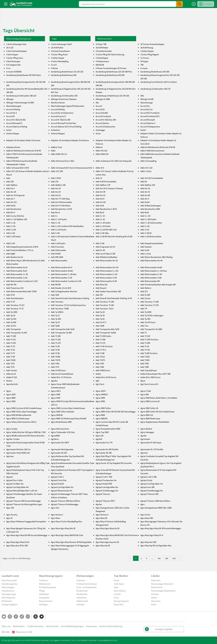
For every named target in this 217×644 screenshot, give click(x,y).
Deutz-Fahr (119, 604)
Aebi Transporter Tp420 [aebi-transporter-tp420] (106, 333)
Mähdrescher (45, 584)
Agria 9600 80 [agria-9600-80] (101, 418)
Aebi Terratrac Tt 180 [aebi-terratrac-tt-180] (105, 302)
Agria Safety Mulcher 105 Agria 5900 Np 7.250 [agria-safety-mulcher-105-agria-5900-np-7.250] (26, 432)
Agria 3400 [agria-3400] (56, 394)
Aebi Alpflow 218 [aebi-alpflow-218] (148, 185)
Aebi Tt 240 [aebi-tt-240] (100, 339)
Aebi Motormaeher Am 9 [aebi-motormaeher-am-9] (61, 267)
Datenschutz (52, 626)
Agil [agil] (97, 381)
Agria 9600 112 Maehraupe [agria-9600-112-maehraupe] (18, 418)
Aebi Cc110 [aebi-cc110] (11, 229)
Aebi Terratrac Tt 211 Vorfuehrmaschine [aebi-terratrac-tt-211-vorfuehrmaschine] (68, 305)
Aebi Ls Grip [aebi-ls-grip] (146, 254)
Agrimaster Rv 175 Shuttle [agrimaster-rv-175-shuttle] (152, 449)
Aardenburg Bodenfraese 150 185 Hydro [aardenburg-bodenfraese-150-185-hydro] (24, 75)
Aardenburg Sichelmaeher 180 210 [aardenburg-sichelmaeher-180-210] (21, 96)
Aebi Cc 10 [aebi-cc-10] (100, 216)
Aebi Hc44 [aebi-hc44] (145, 250)
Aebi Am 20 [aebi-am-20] (56, 192)
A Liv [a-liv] (8, 68)
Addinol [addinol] (99, 147)
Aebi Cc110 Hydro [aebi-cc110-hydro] (59, 229)
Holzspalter (44, 597)
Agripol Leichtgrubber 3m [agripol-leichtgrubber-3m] (152, 484)
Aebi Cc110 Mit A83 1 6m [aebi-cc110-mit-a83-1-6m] (106, 229)
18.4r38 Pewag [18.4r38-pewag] (147, 48)
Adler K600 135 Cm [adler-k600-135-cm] (59, 154)
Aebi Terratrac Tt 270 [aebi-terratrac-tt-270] (149, 305)
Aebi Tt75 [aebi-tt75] (55, 367)
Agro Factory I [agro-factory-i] (57, 515)
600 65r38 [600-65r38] (100, 65)
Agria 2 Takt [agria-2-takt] (146, 391)
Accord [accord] (99, 106)
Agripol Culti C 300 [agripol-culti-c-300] (104, 477)
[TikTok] (22, 617)
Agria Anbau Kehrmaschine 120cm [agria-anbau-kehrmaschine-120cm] (21, 422)
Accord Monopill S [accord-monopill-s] (14, 123)
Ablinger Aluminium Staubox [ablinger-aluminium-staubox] (64, 99)
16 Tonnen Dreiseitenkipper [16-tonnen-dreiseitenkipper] (152, 44)
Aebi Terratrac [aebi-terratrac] (57, 302)
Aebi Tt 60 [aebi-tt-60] (55, 350)
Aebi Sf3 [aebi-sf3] (99, 295)
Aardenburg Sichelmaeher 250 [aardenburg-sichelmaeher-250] (64, 96)
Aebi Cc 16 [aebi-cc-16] (100, 219)
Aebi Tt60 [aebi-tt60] (144, 363)
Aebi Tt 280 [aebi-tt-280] (145, 343)
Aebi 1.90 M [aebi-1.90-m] (56, 178)
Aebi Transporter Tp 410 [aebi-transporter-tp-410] (17, 333)
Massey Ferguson (121, 601)
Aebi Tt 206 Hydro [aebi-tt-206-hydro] (103, 336)
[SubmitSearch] (179, 4)
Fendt (116, 580)
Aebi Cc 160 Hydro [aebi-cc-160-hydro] (148, 219)
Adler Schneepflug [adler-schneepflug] (148, 161)
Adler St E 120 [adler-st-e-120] (146, 168)
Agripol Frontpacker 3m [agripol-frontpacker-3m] (106, 480)
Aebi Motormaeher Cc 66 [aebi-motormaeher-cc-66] (151, 274)
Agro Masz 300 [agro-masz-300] (147, 518)
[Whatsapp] (28, 616)
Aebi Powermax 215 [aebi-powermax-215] (15, 288)
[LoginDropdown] (206, 4)
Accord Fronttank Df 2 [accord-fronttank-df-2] (150, 116)
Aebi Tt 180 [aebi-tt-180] (11, 336)
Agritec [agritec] (99, 504)
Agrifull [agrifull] (99, 439)
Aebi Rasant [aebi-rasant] (101, 288)
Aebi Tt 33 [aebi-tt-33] (11, 346)
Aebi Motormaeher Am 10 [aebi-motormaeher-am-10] (107, 260)
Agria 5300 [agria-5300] (56, 398)
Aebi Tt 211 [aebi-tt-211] (11, 339)
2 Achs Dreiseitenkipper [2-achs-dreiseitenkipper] (16, 51)
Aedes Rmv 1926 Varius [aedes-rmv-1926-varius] (150, 377)
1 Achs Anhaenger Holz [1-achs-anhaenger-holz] (16, 44)
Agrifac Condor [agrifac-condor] (13, 439)
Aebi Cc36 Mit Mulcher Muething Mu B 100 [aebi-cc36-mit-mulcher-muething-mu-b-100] (114, 236)
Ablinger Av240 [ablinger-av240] (147, 99)
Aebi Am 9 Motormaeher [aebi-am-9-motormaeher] (61, 202)
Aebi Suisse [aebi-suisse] (145, 298)
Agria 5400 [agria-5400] (100, 398)
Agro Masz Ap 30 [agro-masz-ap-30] (103, 545)
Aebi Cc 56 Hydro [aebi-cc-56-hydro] (103, 226)
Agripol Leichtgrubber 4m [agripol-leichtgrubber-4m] (17, 487)
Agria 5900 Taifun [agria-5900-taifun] (103, 408)
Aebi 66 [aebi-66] (144, 181)
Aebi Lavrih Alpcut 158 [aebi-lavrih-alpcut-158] (105, 254)
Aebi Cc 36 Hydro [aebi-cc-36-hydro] (103, 223)
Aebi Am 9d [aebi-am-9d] (101, 202)
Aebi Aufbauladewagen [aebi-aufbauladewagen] (151, 205)
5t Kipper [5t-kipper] (144, 61)
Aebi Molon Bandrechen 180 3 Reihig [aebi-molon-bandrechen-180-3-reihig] (156, 257)
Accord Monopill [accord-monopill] (148, 120)
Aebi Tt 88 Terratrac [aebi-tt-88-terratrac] (149, 353)
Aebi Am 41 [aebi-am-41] (145, 192)
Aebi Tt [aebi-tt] (143, 333)
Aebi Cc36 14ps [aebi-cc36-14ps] (102, 233)
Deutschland (157, 587)
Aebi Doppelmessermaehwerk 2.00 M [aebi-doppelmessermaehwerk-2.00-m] (22, 247)
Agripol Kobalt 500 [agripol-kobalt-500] (104, 484)
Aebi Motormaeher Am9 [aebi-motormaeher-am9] (17, 271)
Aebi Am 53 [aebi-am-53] (100, 195)
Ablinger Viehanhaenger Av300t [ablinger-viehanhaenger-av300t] (20, 102)
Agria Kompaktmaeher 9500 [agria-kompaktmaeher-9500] (108, 429)
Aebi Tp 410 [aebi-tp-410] (11, 319)
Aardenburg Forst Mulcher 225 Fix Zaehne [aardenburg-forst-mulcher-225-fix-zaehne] (159, 82)
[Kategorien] (36, 617)
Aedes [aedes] (98, 374)
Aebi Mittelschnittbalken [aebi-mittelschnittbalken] (106, 257)
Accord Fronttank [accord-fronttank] (103, 116)
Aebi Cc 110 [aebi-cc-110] (145, 216)
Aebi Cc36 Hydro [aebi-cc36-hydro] (13, 236)
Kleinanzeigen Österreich (162, 584)
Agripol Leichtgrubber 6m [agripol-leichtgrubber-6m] (107, 487)
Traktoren (43, 580)
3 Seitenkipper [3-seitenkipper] (102, 58)
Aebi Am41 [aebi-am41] (145, 202)
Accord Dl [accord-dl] (10, 116)
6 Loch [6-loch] (54, 65)
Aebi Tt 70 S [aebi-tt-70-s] (101, 350)
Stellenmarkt (82, 601)
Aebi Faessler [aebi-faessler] (146, 247)
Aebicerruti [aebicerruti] (11, 374)
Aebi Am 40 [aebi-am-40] (100, 192)
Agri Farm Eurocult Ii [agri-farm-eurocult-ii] (149, 384)
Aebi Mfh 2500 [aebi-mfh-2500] (57, 257)
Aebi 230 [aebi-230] (10, 181)
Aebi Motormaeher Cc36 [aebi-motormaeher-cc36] (61, 278)
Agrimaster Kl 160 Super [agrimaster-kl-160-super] (151, 442)
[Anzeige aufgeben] (194, 4)
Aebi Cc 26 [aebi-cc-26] (11, 223)
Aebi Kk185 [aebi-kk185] (56, 254)
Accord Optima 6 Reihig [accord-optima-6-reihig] (17, 126)
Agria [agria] (9, 391)
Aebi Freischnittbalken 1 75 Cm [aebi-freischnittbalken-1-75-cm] (20, 250)
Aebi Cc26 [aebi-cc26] (11, 233)
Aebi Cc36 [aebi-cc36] (55, 233)
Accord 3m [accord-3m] (145, 106)
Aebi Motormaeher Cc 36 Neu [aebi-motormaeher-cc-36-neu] (64, 274)
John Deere (119, 584)
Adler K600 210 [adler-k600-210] (102, 154)
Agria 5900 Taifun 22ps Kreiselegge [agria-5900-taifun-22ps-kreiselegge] (21, 411)
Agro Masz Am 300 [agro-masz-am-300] (148, 542)
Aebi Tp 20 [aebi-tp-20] (100, 312)
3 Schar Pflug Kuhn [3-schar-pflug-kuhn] (59, 54)
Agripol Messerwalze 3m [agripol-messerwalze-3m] (62, 490)
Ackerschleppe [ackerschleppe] (13, 133)
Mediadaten (19, 626)
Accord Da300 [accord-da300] (102, 113)
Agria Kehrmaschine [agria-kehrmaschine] (60, 429)
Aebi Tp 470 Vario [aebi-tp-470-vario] (148, 322)
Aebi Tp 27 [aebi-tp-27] (55, 315)
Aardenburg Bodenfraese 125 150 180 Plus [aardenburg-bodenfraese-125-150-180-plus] (114, 72)
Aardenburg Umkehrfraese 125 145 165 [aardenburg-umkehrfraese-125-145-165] (112, 96)
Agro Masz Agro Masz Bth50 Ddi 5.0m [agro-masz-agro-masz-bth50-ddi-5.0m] (67, 535)
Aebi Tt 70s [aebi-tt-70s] (145, 350)
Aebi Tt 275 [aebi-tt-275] (100, 343)
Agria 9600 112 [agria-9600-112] (147, 415)
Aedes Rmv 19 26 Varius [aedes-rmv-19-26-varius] (106, 377)
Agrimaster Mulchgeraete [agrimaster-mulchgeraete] (62, 449)
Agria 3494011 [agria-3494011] (102, 394)
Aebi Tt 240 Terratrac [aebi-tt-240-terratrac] (149, 339)
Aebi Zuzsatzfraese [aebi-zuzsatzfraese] (149, 370)
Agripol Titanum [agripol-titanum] (103, 494)
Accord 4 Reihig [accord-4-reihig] (13, 109)
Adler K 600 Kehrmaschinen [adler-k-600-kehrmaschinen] (152, 151)
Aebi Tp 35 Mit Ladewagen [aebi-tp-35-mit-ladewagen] (152, 315)
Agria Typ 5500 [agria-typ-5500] (102, 432)
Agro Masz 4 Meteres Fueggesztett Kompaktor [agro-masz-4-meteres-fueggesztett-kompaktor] (26, 521)
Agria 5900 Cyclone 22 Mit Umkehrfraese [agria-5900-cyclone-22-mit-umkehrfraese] (24, 408)
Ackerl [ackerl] (143, 130)
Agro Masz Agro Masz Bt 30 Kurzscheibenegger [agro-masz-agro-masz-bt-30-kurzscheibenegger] (161, 528)
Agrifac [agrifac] (144, 436)
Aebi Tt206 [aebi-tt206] (56, 357)
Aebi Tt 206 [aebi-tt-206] (56, 336)
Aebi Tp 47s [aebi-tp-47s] (11, 326)
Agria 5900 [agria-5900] (100, 401)
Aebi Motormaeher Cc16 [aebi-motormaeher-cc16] (17, 278)
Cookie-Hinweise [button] (35, 626)
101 (159, 558)
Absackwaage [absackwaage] (147, 102)
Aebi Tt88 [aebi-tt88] (144, 367)
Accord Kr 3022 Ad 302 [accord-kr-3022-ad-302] (16, 120)
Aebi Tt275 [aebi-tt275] (100, 360)
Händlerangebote (9, 584)
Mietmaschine (104, 39)
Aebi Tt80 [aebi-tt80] (100, 367)
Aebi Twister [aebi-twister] (12, 370)
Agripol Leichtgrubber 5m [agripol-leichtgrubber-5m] (62, 487)
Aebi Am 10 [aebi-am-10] (56, 188)
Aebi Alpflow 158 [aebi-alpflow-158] (58, 185)
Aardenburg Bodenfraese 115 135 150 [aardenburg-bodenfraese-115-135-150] (67, 72)
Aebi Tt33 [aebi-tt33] (10, 363)
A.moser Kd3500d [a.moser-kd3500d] (14, 72)
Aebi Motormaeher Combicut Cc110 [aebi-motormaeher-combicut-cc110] (22, 281)
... (152, 558)
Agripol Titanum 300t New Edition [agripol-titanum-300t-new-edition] (155, 501)
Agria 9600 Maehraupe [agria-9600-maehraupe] (150, 418)
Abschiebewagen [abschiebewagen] (14, 106)
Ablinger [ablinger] (10, 99)
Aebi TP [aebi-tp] (144, 308)
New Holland (120, 591)
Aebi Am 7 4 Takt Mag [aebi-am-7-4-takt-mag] (60, 199)
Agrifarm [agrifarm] (55, 439)
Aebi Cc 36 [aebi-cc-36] (55, 223)
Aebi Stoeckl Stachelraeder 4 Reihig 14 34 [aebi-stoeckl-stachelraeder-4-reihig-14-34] (114, 298)
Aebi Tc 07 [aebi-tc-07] (11, 302)
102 (167, 558)
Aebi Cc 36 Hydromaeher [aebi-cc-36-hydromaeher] (151, 223)
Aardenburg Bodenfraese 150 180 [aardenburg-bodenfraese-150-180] (155, 72)
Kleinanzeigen (8, 587)
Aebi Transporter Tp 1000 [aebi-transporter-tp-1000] (151, 329)
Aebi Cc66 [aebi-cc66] (100, 243)
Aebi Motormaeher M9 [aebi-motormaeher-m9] (150, 281)
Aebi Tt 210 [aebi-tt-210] (145, 336)
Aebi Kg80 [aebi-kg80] (11, 254)
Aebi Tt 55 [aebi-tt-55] (11, 350)
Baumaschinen (46, 601)
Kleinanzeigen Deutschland (163, 591)
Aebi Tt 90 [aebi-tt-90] (11, 357)
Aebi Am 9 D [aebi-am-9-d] (11, 202)
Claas (116, 597)
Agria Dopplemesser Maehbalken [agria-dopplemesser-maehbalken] (155, 422)
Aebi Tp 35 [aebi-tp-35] (100, 315)
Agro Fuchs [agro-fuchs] (145, 515)
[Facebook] (16, 617)
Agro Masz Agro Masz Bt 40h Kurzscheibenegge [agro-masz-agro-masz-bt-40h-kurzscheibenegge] (27, 535)
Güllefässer (44, 594)
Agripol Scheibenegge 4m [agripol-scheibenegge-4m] (152, 490)
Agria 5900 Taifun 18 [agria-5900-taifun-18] (149, 408)
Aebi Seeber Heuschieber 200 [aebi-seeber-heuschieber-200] (108, 291)
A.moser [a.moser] (144, 68)
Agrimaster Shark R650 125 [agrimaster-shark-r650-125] (18, 453)
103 (174, 558)
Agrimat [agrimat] (144, 453)
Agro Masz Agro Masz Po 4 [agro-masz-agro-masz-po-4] (152, 535)
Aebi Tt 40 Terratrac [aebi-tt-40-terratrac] (104, 346)
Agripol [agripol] (9, 477)
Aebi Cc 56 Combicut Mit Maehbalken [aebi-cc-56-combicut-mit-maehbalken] (67, 226)
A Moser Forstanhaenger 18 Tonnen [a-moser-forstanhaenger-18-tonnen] (111, 68)
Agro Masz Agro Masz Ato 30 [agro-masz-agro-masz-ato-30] (63, 528)
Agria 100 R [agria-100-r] (101, 391)
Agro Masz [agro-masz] (55, 518)
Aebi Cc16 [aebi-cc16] (145, 229)
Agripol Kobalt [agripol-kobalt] (57, 484)
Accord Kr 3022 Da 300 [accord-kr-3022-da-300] (61, 120)
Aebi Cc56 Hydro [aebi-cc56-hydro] (58, 243)
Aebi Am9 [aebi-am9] (100, 205)
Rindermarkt (82, 591)
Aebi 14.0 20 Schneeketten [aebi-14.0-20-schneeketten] (152, 178)
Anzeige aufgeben (9, 604)
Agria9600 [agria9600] (55, 436)
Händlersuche (8, 591)
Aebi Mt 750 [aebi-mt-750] (11, 284)
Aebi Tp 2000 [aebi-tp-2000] (146, 312)
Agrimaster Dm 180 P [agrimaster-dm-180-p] (60, 442)
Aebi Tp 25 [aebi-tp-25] (11, 315)
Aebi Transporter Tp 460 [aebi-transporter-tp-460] (61, 333)
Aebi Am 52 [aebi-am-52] (56, 195)
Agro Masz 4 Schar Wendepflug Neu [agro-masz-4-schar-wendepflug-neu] (66, 521)
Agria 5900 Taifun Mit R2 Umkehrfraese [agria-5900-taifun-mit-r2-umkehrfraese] (157, 411)
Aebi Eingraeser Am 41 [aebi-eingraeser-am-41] (105, 247)
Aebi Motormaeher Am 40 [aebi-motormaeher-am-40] (151, 260)
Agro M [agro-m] (9, 518)
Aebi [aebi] (8, 178)
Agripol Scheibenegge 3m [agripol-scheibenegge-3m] (107, 490)
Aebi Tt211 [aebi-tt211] (100, 357)
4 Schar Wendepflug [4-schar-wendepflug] (60, 61)
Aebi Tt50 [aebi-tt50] (100, 363)
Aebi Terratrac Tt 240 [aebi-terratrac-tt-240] (105, 305)
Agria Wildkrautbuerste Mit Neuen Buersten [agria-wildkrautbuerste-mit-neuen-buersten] (25, 436)
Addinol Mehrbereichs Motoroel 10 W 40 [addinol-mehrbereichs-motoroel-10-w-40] (158, 147)
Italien (154, 597)
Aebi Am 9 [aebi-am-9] (145, 199)
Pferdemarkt (82, 594)
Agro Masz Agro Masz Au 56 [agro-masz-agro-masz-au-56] (107, 528)
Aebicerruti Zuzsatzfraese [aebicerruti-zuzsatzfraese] (62, 374)
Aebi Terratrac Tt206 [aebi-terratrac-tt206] (60, 308)
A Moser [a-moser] (54, 68)
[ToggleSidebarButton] (6, 4)
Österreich (156, 580)
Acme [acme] (98, 133)
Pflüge (42, 591)
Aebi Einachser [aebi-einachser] (57, 247)
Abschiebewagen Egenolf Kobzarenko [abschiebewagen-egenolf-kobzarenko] (68, 106)
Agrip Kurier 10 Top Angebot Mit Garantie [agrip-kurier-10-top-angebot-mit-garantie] (114, 463)
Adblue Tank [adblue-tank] (56, 147)
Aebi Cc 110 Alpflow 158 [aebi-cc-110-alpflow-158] (17, 219)
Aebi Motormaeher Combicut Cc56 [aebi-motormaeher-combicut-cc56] (66, 281)
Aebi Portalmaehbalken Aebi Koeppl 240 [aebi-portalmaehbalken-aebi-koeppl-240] (158, 284)
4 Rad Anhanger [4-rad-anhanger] (13, 61)
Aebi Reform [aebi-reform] (146, 288)
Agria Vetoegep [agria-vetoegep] (147, 432)
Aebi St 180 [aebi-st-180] (145, 295)
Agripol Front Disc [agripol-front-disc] (59, 480)
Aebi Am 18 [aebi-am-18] (11, 192)
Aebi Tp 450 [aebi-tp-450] (145, 319)
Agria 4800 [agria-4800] (11, 398)
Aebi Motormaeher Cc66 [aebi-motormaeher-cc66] (151, 278)
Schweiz (155, 594)
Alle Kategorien (8, 597)
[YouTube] (4, 617)
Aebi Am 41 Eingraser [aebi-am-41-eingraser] (15, 195)
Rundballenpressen (48, 587)
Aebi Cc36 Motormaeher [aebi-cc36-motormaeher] (151, 236)
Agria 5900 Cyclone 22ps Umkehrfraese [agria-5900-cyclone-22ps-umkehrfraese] (68, 408)
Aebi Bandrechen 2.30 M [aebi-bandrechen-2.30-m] (106, 209)
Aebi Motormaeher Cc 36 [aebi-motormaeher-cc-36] (17, 274)
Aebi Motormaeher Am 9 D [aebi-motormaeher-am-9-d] (107, 267)
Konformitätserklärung (111, 626)
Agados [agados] (54, 381)
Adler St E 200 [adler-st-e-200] (57, 171)
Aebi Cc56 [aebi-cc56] (11, 243)
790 (142, 65)
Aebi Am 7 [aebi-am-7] (11, 199)
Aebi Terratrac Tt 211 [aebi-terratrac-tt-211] (15, 305)
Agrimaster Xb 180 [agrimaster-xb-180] (104, 453)
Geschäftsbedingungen (72, 626)
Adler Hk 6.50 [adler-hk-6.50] (101, 151)
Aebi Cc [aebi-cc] (54, 216)
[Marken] (42, 617)
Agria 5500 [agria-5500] (11, 401)
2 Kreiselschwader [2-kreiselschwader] (104, 51)
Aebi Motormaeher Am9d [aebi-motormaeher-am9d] (62, 271)
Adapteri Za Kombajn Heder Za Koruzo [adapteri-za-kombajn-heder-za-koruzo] (23, 140)
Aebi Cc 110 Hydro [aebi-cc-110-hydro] (59, 219)
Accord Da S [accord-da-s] (12, 113)
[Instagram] (10, 617)
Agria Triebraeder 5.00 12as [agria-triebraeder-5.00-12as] (63, 432)
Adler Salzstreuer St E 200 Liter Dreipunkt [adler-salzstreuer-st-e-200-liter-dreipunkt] (114, 161)
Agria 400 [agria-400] (144, 394)
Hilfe (6, 632)
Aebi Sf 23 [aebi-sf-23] (10, 295)
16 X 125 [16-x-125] (10, 48)
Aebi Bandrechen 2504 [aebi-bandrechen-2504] (150, 209)
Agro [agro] (142, 504)
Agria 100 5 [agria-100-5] (56, 391)
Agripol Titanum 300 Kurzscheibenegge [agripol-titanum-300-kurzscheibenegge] (23, 501)
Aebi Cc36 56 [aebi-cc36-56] (146, 233)
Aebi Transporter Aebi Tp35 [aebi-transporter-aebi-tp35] (63, 329)
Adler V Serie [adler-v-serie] (146, 171)
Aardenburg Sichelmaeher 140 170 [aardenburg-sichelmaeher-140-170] (155, 89)
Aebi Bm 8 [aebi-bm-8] (55, 212)
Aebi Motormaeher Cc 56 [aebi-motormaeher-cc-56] (106, 274)
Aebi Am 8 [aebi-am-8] (100, 199)
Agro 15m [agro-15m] (55, 508)
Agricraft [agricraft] (100, 436)
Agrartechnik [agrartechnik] (12, 384)
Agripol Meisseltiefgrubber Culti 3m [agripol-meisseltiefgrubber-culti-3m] (22, 490)
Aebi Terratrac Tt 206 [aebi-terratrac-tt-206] (149, 302)
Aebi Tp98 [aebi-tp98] (100, 326)
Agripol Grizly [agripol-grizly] (146, 480)
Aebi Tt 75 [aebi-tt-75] (11, 353)
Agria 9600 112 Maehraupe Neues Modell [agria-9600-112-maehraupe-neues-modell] (69, 418)
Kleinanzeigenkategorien (19, 39)
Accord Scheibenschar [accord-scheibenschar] (105, 126)
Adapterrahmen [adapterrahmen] (13, 147)
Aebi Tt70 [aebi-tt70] (10, 367)
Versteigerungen (9, 594)
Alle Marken (7, 601)
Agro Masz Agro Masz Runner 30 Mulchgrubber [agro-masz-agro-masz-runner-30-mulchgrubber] (71, 542)
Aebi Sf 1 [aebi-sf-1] (144, 291)
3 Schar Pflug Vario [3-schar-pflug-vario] (15, 58)
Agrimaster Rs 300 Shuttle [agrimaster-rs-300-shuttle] (107, 449)
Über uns (6, 626)
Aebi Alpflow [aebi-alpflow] (12, 185)
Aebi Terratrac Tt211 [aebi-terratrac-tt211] (105, 308)
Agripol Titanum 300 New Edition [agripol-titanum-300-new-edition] (66, 501)
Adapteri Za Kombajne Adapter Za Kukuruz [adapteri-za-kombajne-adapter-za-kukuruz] (70, 140)
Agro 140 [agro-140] (10, 508)
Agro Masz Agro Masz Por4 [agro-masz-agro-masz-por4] (18, 542)
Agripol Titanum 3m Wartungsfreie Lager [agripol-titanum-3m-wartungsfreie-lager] (24, 504)
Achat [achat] (9, 130)
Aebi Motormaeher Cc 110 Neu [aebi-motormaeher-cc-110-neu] (154, 271)
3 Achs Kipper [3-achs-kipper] (12, 54)
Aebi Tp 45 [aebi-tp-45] (100, 319)
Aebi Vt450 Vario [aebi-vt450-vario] (103, 370)
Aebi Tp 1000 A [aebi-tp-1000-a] (57, 312)
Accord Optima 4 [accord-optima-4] (148, 123)
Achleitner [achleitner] (55, 130)
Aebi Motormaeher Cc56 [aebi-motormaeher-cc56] (106, 278)
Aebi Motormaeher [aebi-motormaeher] (59, 260)
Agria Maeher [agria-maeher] (146, 429)
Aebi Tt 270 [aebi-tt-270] (56, 343)
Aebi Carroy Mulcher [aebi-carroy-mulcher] (15, 216)
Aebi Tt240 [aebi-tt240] (11, 360)
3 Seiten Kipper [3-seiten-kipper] (58, 58)
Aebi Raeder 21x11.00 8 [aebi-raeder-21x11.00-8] (61, 288)
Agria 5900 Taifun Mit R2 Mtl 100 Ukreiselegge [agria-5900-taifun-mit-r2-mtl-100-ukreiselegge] (116, 411)
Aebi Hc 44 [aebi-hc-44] (100, 250)
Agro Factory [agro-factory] (12, 515)
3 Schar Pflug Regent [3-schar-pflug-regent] (150, 54)
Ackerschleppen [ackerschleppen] (58, 133)
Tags (54, 39)
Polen (154, 604)
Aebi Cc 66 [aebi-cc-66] (145, 226)
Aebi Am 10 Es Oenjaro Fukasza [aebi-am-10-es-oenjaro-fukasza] (109, 188)
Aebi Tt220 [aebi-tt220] (145, 357)
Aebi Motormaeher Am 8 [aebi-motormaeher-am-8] (17, 267)
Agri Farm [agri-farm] (100, 384)
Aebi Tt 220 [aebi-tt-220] (56, 339)
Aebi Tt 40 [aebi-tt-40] (55, 346)
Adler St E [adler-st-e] (100, 168)
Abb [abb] (142, 96)
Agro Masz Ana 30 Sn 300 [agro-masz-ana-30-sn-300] (17, 545)
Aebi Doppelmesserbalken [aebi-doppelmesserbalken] (152, 243)
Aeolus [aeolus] (9, 381)
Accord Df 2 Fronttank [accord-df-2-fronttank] (150, 113)
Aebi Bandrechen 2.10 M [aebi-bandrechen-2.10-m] (61, 209)
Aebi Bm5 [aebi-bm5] (100, 212)
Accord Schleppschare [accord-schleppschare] (150, 126)
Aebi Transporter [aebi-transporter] (14, 329)
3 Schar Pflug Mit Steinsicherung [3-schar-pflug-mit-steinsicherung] (110, 54)
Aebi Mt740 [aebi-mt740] (56, 284)
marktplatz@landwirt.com (108, 640)
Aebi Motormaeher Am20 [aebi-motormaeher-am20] (151, 267)
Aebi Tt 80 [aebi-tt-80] (55, 353)
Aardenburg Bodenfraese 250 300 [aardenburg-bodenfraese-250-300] (110, 75)
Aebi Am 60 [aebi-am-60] (145, 195)
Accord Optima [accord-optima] (102, 123)
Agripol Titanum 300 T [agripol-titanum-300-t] (105, 501)
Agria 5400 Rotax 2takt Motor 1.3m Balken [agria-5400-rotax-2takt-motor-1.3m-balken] (159, 398)
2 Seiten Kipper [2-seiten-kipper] (147, 51)
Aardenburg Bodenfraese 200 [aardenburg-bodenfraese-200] (64, 75)
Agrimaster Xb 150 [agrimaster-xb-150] (59, 453)
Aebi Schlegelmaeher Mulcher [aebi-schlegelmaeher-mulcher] (64, 291)
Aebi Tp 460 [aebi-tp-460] (11, 322)
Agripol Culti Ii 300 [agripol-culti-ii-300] (148, 477)
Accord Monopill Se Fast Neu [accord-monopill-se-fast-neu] (63, 123)
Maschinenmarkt (9, 580)
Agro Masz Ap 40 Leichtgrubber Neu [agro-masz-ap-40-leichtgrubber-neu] (156, 545)
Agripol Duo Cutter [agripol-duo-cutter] (14, 480)
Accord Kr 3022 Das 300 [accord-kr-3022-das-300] (106, 120)
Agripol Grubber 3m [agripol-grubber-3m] (15, 484)
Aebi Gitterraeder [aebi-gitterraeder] (58, 250)
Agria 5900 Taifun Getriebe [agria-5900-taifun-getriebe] (62, 411)
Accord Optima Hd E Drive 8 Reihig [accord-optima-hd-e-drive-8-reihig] (66, 126)
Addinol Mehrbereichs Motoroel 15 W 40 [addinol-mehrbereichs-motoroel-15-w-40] (24, 151)
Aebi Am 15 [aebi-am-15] (145, 188)
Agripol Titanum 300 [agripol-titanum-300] (149, 494)
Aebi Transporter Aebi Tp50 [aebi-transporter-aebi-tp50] (107, 329)
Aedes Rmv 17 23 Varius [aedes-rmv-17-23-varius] (61, 377)
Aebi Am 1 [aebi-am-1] (11, 188)
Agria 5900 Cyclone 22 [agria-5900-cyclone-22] (150, 401)
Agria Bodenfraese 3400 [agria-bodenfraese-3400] (61, 422)
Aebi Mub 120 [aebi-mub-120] (101, 284)
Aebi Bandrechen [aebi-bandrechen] (14, 209)
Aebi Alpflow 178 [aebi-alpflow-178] (103, 185)
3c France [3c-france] (145, 58)
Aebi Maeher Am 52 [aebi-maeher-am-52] (15, 257)
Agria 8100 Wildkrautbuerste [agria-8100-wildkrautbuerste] (19, 415)
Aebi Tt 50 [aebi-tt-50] (145, 346)
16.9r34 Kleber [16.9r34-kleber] (102, 48)
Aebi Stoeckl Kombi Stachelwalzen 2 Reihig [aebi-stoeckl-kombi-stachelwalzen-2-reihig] (70, 298)
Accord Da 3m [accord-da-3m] (146, 109)
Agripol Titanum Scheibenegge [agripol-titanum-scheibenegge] (65, 504)
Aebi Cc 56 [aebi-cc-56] (11, 226)
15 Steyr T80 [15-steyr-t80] (101, 44)
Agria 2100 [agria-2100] (11, 394)
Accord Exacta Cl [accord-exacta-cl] (58, 116)
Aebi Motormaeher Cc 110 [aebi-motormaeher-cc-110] (107, 271)
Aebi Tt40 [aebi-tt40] (55, 363)
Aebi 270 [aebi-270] (55, 181)
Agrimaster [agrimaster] (145, 439)
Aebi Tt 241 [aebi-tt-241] (11, 343)
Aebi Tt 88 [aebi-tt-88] (100, 353)
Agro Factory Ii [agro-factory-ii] (102, 515)
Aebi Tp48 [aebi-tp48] (55, 326)
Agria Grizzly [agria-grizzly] (12, 429)
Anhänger (43, 604)
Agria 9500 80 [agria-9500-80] (57, 415)
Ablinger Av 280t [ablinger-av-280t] (103, 99)
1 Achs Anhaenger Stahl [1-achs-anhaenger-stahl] (61, 44)
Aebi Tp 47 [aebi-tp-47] (55, 322)
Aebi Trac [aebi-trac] (144, 326)
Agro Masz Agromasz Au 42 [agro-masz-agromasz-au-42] (107, 542)
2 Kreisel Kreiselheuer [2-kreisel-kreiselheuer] (60, 51)
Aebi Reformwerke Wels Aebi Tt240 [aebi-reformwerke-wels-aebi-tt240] (21, 291)
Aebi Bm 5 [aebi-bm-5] (11, 212)
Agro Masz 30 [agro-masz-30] (101, 518)
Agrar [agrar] (143, 381)
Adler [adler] (53, 151)
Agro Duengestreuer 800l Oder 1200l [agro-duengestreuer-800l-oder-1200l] (156, 508)
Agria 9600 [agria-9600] (100, 415)
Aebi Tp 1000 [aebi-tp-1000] (12, 312)
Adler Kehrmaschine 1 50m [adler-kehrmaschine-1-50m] (63, 161)
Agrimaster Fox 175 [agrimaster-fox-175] (104, 442)
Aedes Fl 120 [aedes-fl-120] (12, 377)
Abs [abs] (97, 102)
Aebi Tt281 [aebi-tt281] (145, 360)
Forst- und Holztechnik (86, 587)
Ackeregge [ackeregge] (100, 130)
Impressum (91, 626)
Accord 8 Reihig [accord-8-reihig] (58, 109)
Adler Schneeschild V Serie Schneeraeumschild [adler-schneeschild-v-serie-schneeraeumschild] (71, 168)
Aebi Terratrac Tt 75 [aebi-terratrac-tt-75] (15, 308)
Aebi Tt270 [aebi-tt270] (56, 360)
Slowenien (156, 601)
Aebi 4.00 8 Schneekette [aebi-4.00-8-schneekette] (106, 181)
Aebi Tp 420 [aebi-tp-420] (56, 319)
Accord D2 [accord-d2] (100, 109)
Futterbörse (81, 597)
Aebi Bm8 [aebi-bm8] (145, 212)
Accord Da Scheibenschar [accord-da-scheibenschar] (62, 113)
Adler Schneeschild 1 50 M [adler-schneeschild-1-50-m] (18, 168)
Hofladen (80, 604)
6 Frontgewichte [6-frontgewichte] (13, 65)
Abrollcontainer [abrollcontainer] (58, 102)
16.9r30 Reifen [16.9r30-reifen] (57, 48)
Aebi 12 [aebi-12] (99, 178)
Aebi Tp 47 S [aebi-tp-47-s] (101, 322)
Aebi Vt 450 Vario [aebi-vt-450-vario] (58, 370)
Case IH (117, 594)
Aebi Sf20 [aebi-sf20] (55, 295)
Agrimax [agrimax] (10, 456)
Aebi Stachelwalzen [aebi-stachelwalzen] (15, 298)
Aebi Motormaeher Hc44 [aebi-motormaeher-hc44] (106, 281)
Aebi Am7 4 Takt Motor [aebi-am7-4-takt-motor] (61, 205)
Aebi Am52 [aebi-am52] (11, 205)
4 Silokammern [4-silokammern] (102, 61)
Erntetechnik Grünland (86, 584)
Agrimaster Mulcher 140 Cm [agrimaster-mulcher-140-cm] (18, 449)
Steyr (116, 587)
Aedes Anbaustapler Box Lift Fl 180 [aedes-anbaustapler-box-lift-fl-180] (155, 374)
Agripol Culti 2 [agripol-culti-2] (57, 477)
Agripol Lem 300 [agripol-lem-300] (147, 487)
